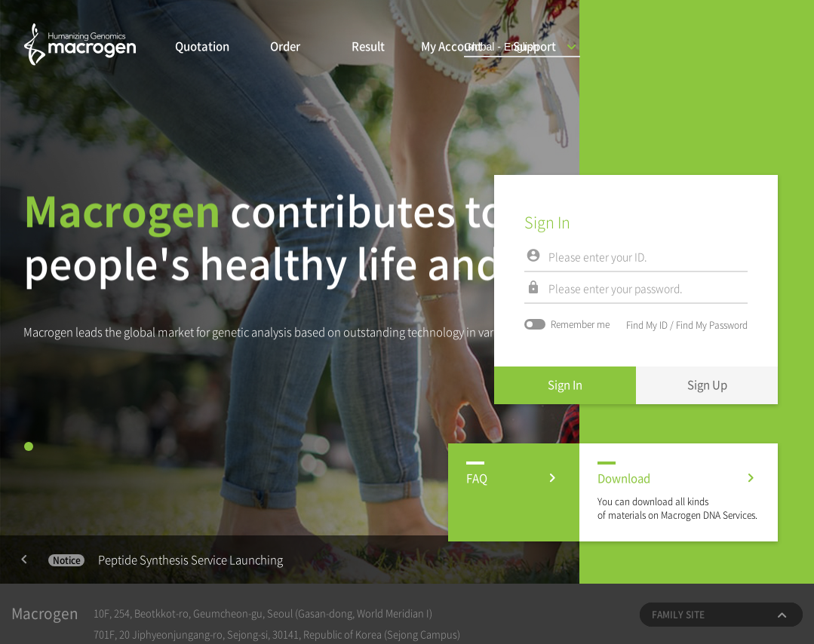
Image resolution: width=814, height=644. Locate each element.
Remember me (567, 324)
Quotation (202, 46)
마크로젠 (80, 48)
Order (285, 46)
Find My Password (712, 325)
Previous (24, 560)
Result (368, 46)
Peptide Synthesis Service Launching (166, 560)
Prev (24, 560)
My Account (452, 46)
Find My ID (647, 325)
